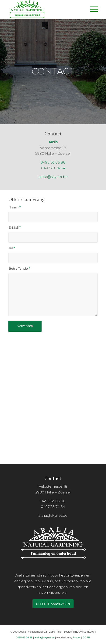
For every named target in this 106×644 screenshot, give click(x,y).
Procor (77, 637)
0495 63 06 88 (53, 162)
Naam (14, 207)
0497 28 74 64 (53, 168)
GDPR (86, 637)
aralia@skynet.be (53, 177)
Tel (12, 248)
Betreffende (19, 268)
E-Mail (14, 228)
